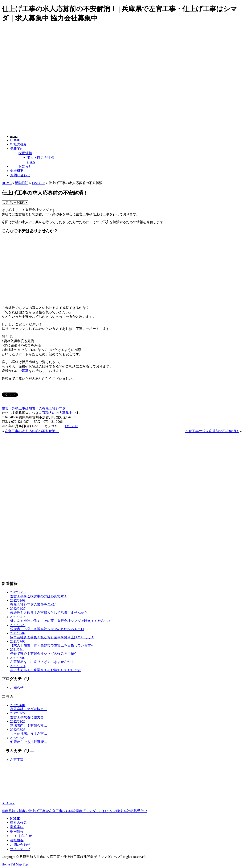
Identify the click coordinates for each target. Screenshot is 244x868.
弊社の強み (19, 144)
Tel (13, 864)
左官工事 (17, 760)
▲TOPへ (8, 803)
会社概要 (17, 171)
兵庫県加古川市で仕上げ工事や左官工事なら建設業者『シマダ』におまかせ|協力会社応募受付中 (74, 811)
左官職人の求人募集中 (56, 413)
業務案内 (17, 149)
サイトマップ (20, 849)
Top (25, 864)
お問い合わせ (20, 175)
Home (6, 864)
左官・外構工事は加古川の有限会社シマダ (34, 408)
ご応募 (24, 371)
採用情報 (25, 153)
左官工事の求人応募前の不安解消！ (32, 431)
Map (19, 864)
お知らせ (25, 166)
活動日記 (22, 183)
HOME (15, 140)
